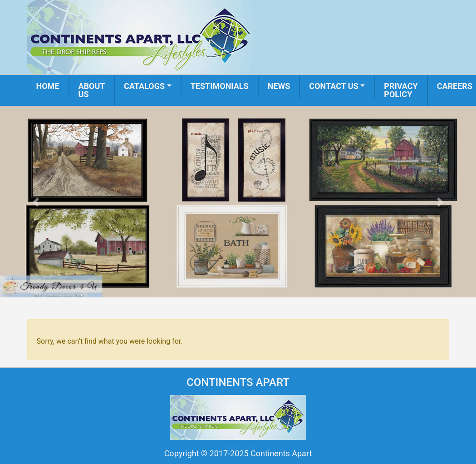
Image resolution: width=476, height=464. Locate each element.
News (279, 86)
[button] (36, 202)
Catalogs (144, 86)
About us (92, 90)
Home (48, 86)
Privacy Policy (401, 90)
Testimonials (220, 86)
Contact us (334, 86)
